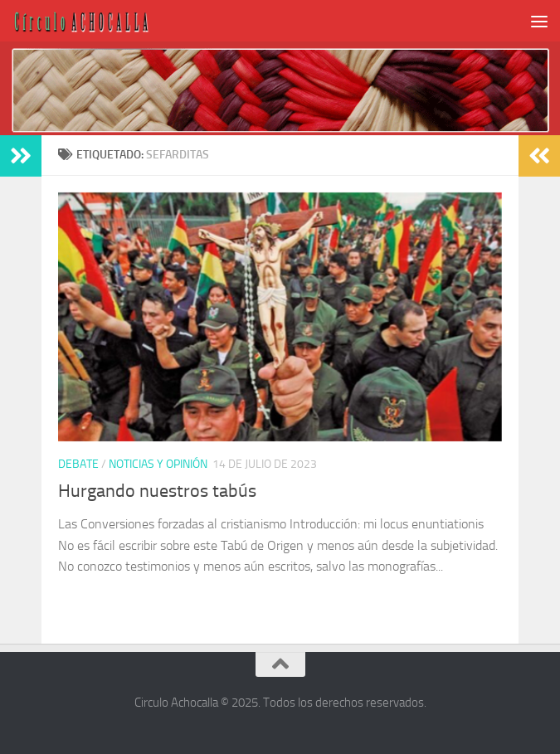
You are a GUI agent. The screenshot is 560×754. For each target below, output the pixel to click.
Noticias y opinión (158, 464)
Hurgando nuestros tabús (157, 491)
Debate (78, 464)
